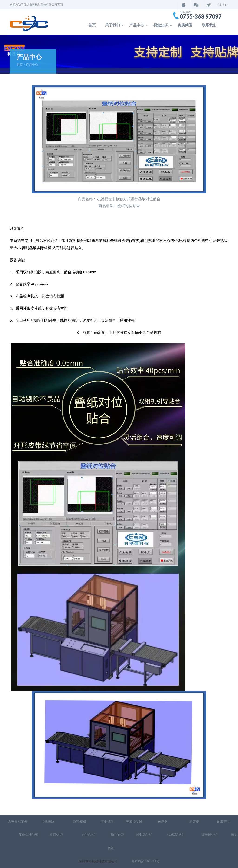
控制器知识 (144, 835)
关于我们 (112, 25)
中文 (219, 5)
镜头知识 (117, 835)
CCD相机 (80, 822)
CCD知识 (89, 835)
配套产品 (224, 822)
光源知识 (57, 835)
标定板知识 (209, 835)
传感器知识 (176, 835)
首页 (92, 25)
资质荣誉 (185, 25)
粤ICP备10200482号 (145, 861)
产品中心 (137, 25)
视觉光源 (48, 822)
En (226, 5)
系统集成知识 (29, 835)
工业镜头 (107, 822)
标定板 (194, 822)
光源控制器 (134, 822)
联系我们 (209, 25)
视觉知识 (161, 25)
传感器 (163, 822)
